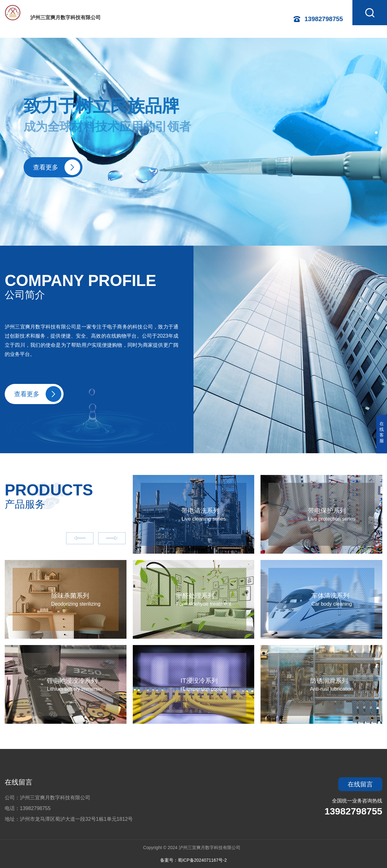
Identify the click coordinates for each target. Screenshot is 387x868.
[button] (376, 133)
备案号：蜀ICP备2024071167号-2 (193, 860)
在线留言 (19, 782)
